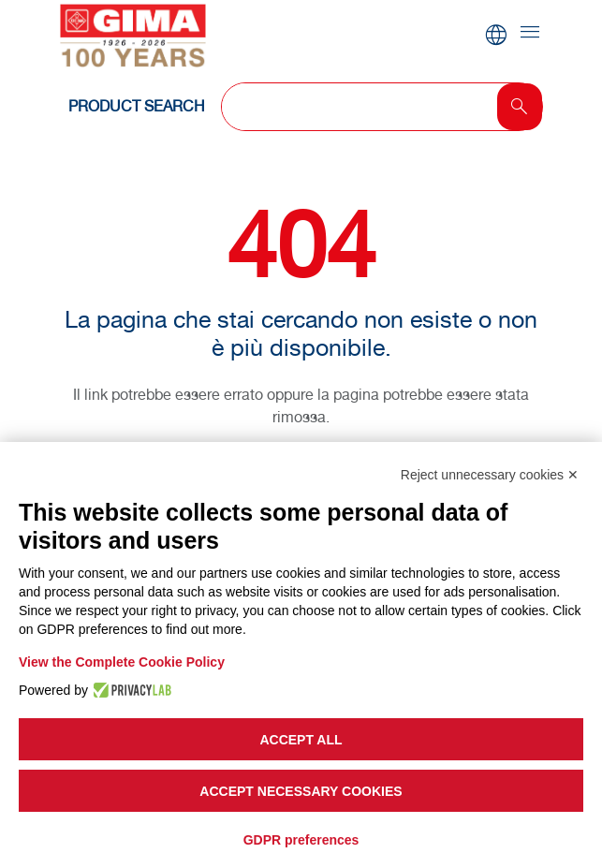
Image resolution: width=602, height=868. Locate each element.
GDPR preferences (301, 840)
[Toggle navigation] (530, 33)
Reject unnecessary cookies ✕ (490, 475)
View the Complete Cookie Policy (122, 662)
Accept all (301, 740)
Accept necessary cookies (301, 791)
